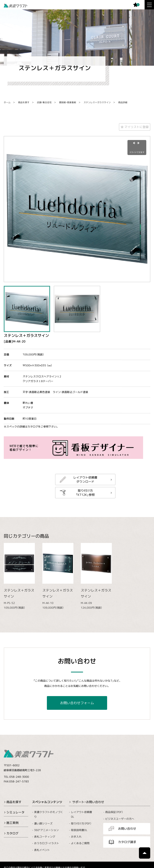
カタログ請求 (127, 842)
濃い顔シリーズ (43, 823)
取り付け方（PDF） (81, 823)
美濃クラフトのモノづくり (49, 814)
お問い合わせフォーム (77, 703)
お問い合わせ (127, 829)
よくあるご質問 (80, 843)
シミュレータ (15, 812)
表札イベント (42, 850)
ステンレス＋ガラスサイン (97, 102)
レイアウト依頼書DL (82, 814)
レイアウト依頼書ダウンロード (85, 479)
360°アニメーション (46, 830)
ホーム (7, 102)
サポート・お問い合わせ (88, 802)
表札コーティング (45, 837)
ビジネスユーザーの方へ (120, 819)
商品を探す (24, 102)
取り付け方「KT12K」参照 (85, 492)
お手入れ (76, 837)
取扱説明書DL (79, 830)
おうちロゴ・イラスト (47, 843)
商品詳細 (123, 102)
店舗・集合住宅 (44, 102)
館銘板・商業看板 (68, 102)
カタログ (12, 833)
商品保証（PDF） (114, 812)
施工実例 (12, 823)
